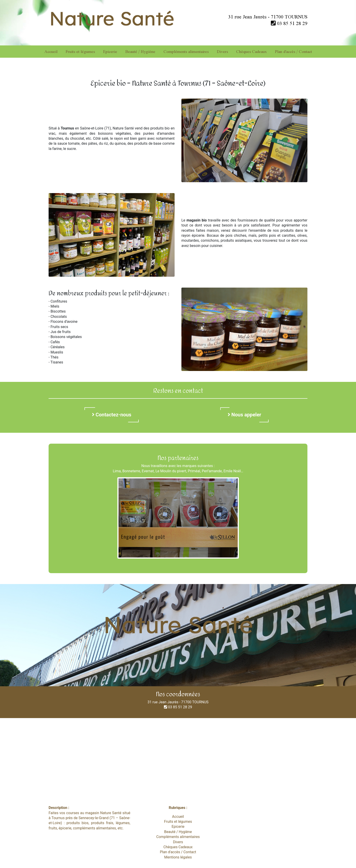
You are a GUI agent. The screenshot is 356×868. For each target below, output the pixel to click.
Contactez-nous (112, 415)
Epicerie (110, 52)
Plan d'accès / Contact (293, 52)
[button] (191, 140)
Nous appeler (245, 415)
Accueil (51, 52)
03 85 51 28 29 (289, 23)
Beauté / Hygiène (140, 52)
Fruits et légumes (80, 52)
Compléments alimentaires (186, 52)
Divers (222, 52)
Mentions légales (178, 857)
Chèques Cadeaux (251, 52)
